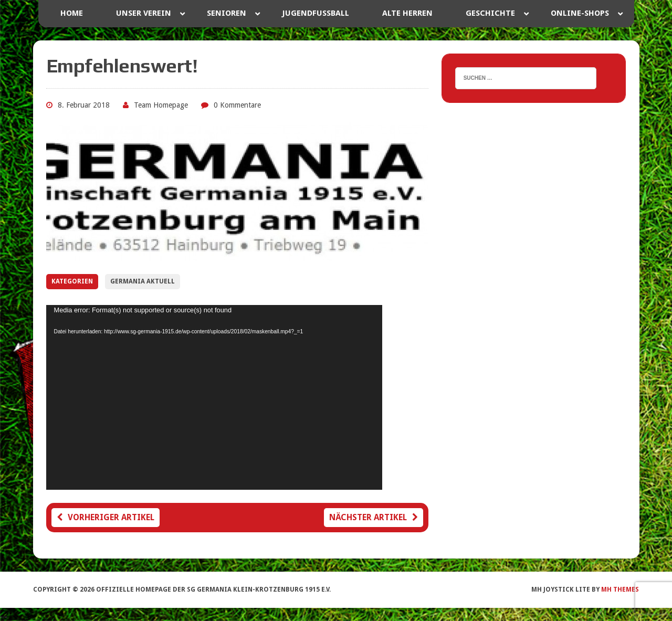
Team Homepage (161, 105)
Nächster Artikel (374, 517)
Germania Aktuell (143, 281)
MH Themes (620, 590)
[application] (214, 397)
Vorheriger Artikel (106, 517)
